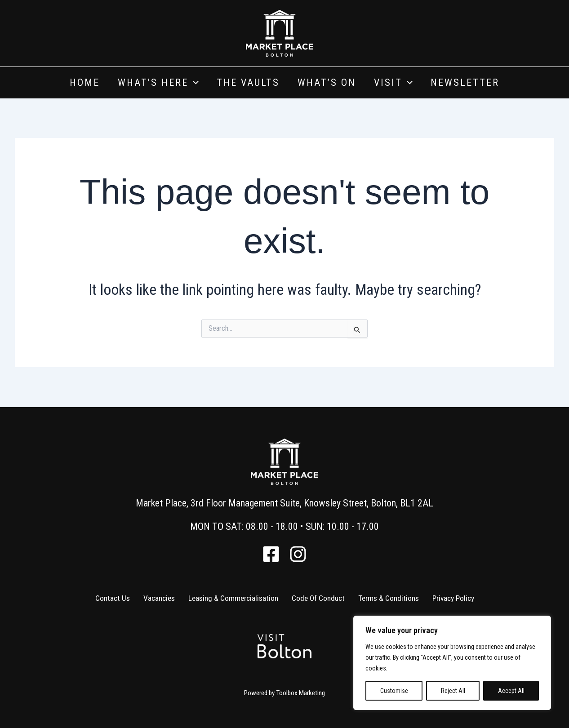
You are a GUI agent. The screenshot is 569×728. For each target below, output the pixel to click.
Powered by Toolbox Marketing (284, 693)
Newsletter (465, 82)
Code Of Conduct (318, 598)
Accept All (511, 691)
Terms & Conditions (389, 598)
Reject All (453, 691)
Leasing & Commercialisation (232, 598)
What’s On (327, 82)
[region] (452, 663)
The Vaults (248, 82)
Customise (394, 691)
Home (85, 82)
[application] (193, 83)
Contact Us (111, 598)
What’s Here (158, 83)
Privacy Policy (454, 598)
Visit (393, 83)
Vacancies (158, 598)
